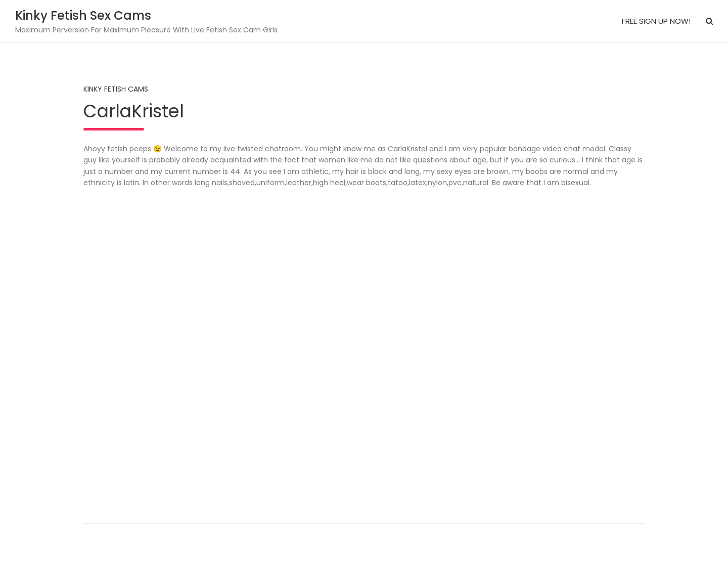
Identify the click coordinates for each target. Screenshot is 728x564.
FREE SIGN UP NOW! (656, 21)
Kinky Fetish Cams (116, 89)
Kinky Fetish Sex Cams (83, 15)
